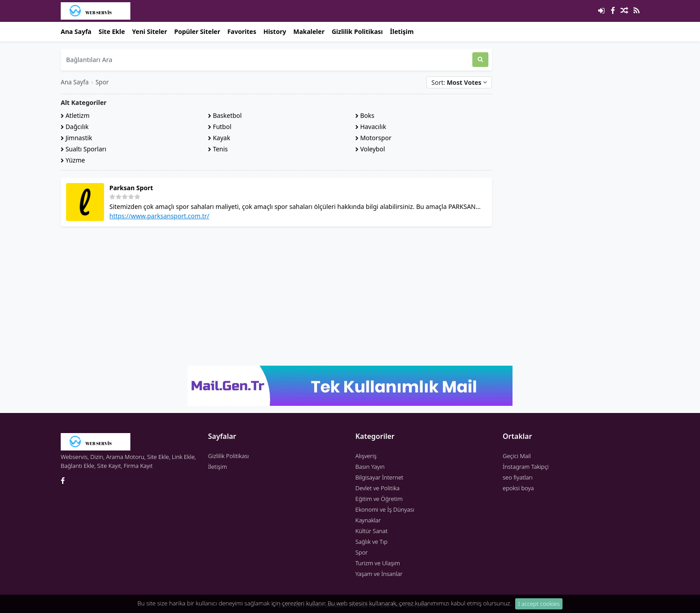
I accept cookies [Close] (539, 607)
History (275, 31)
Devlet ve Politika (377, 488)
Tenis (218, 149)
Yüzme (73, 160)
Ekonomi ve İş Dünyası (385, 509)
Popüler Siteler (197, 31)
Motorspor (373, 138)
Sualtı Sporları (83, 149)
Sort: (459, 82)
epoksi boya (518, 488)
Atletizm (75, 115)
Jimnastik (77, 138)
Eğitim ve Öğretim (379, 499)
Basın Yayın (370, 467)
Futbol (220, 127)
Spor (102, 82)
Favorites (242, 31)
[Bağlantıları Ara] (267, 60)
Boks (365, 115)
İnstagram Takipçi (526, 467)
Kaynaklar (368, 520)
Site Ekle (112, 31)
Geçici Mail (517, 456)
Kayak (219, 138)
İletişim (402, 31)
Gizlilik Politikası (357, 31)
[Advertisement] (276, 296)
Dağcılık (75, 127)
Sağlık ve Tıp (371, 542)
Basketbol (225, 115)
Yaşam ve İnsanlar (379, 574)
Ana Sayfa (76, 31)
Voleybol (370, 149)
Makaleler (309, 31)
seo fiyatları (518, 477)
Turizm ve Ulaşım (378, 563)
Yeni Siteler (150, 31)
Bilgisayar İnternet (379, 477)
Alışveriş (366, 456)
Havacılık (371, 127)
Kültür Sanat (371, 531)
